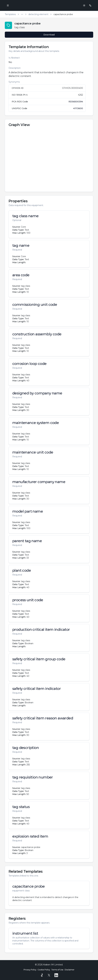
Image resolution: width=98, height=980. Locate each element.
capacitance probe (29, 886)
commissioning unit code (35, 305)
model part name (28, 511)
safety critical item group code (39, 659)
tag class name (25, 216)
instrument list (25, 933)
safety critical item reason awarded (43, 718)
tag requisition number (33, 777)
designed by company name (37, 393)
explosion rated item (30, 836)
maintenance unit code (33, 452)
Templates (10, 14)
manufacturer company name (39, 482)
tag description (26, 748)
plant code (22, 570)
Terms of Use (57, 970)
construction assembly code (37, 334)
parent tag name (27, 541)
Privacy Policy (30, 970)
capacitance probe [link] (63, 14)
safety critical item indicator (37, 689)
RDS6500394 (76, 102)
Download (49, 35)
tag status (21, 807)
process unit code (28, 600)
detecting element (38, 14)
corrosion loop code (29, 364)
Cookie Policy (44, 970)
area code (21, 275)
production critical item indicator (41, 630)
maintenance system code (36, 423)
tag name (21, 246)
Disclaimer (70, 970)
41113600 (78, 108)
